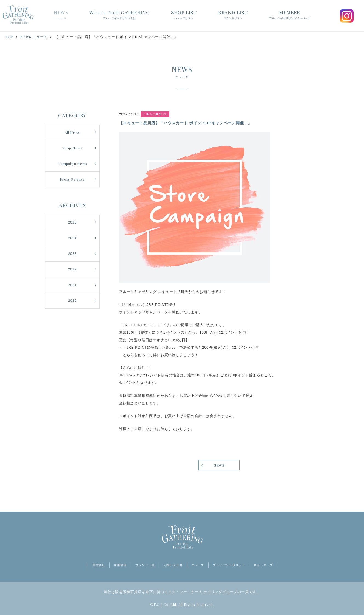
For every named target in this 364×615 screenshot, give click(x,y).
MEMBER (290, 15)
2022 (72, 269)
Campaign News (72, 164)
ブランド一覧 (145, 565)
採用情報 (120, 565)
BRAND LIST (233, 15)
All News (72, 132)
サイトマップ (263, 565)
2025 (72, 222)
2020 (72, 301)
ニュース (198, 565)
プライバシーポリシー (229, 565)
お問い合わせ (173, 565)
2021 (72, 285)
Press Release (72, 179)
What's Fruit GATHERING (120, 15)
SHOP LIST (184, 15)
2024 (72, 238)
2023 (72, 254)
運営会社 (99, 565)
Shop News (72, 148)
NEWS (61, 15)
